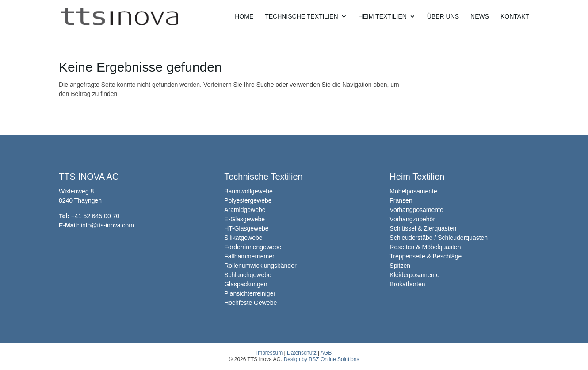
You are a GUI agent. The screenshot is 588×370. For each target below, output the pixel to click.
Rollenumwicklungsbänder (260, 266)
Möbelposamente (413, 191)
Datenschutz (302, 353)
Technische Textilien (301, 17)
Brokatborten (407, 284)
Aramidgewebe (245, 210)
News (480, 17)
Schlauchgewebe (248, 275)
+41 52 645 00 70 (95, 216)
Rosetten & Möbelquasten (425, 247)
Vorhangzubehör (412, 219)
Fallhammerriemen (250, 256)
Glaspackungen (246, 284)
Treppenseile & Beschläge (426, 256)
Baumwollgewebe (248, 191)
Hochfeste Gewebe (250, 303)
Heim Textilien (382, 17)
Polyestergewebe (248, 200)
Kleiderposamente (414, 275)
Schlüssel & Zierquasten (423, 228)
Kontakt (515, 17)
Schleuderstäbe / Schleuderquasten (439, 238)
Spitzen (400, 266)
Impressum (269, 353)
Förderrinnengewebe (253, 247)
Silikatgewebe (243, 238)
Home (244, 17)
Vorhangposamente (416, 210)
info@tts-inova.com (107, 225)
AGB (326, 353)
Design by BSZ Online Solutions (322, 359)
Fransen (401, 200)
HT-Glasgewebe (246, 228)
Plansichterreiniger (250, 293)
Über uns (443, 17)
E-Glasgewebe (244, 219)
